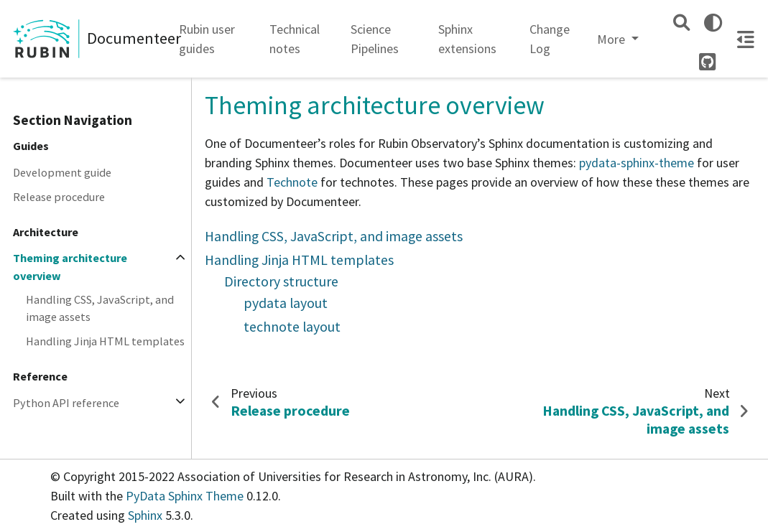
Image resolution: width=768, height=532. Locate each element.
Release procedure (59, 197)
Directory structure (281, 281)
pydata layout (286, 303)
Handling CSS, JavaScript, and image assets (100, 308)
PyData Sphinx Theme (186, 496)
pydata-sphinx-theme (637, 163)
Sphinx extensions (467, 39)
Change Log (550, 39)
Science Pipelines (375, 39)
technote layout (292, 327)
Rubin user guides (207, 39)
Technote (292, 182)
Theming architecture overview (70, 266)
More (612, 39)
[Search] (681, 23)
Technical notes (295, 39)
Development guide (62, 172)
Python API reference (66, 403)
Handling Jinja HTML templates (105, 341)
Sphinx (145, 515)
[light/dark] (713, 23)
